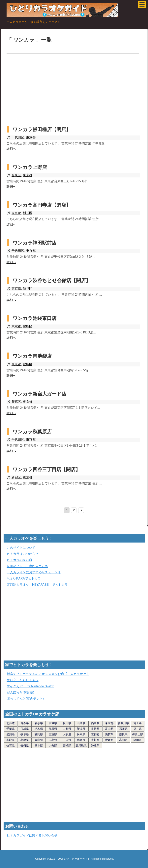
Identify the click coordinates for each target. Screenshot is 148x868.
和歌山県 (137, 734)
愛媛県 (109, 740)
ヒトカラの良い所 (19, 560)
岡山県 (39, 740)
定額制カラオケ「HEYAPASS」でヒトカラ (37, 585)
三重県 (53, 734)
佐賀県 (11, 745)
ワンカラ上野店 (30, 167)
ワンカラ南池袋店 (32, 356)
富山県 (109, 729)
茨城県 (25, 729)
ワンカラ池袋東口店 (35, 318)
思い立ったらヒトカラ (23, 680)
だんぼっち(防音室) (21, 692)
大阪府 (67, 734)
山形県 (81, 723)
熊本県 (39, 745)
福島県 (95, 723)
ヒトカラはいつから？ (23, 554)
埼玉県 (137, 723)
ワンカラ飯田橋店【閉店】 (42, 129)
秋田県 (67, 723)
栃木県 (39, 729)
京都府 (95, 734)
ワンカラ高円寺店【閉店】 (42, 205)
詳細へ (11, 149)
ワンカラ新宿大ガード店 (40, 394)
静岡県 (39, 734)
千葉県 (11, 729)
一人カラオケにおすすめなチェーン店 (34, 572)
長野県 (95, 729)
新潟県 (81, 729)
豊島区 (28, 326)
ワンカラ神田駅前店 (35, 243)
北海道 (11, 723)
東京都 (31, 137)
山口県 (67, 740)
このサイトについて (21, 548)
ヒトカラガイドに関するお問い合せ (32, 835)
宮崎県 (67, 745)
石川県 (123, 729)
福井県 (137, 729)
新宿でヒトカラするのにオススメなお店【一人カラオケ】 (48, 674)
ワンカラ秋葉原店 (32, 432)
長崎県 (25, 745)
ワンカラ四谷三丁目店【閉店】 (46, 469)
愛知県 (11, 734)
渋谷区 (28, 289)
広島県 (53, 740)
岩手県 (39, 723)
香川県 (95, 740)
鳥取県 (11, 740)
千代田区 (18, 137)
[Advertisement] (74, 91)
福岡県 (137, 740)
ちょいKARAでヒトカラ (24, 578)
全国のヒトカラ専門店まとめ (27, 566)
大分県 (53, 745)
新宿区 (16, 402)
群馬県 (53, 729)
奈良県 (123, 734)
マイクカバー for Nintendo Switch (30, 686)
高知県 (123, 740)
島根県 (25, 740)
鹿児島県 (81, 745)
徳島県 (81, 740)
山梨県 (67, 729)
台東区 (16, 175)
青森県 (25, 723)
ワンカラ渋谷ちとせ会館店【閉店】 (52, 280)
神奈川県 (123, 723)
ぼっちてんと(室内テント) (25, 699)
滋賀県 (109, 734)
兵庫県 (81, 734)
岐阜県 (25, 734)
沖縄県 (95, 745)
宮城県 (53, 723)
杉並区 (28, 213)
